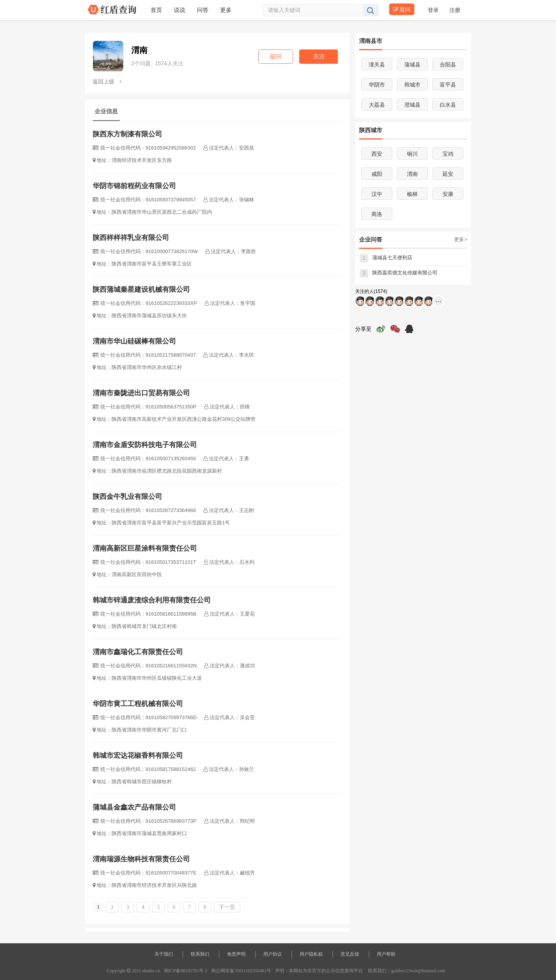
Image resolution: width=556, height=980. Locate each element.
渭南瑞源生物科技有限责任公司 (141, 859)
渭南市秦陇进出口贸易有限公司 (141, 393)
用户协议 (273, 954)
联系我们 (200, 954)
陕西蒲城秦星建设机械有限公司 (141, 289)
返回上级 (107, 82)
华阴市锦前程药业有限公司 (134, 186)
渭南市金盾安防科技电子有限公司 (145, 445)
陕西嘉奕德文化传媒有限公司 (399, 273)
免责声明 (236, 954)
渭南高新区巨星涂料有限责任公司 (145, 548)
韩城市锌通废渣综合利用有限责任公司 (152, 600)
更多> (461, 239)
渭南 (139, 50)
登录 (434, 10)
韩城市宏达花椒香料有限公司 (138, 755)
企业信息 (106, 111)
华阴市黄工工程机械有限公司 (138, 704)
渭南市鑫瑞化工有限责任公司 (138, 652)
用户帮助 (386, 954)
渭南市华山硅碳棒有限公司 (134, 341)
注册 (455, 10)
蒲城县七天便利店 (386, 258)
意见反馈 (350, 954)
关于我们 (164, 954)
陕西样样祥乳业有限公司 (131, 238)
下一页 (227, 907)
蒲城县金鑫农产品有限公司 (134, 807)
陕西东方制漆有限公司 (127, 134)
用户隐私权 (311, 954)
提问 (402, 9)
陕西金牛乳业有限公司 (127, 497)
